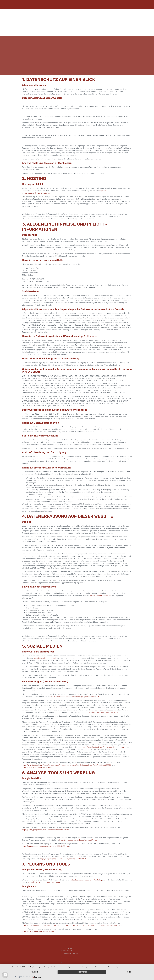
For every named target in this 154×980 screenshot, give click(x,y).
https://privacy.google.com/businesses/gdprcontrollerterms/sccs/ (98, 922)
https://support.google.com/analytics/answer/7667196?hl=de (63, 856)
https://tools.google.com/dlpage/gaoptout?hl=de (78, 837)
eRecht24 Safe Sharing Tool (45, 655)
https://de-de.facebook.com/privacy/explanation (105, 709)
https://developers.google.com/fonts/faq (86, 877)
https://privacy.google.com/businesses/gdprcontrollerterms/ (45, 922)
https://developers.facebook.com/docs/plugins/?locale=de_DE (75, 693)
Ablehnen (33, 973)
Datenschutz (67, 947)
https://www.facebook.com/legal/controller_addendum (104, 744)
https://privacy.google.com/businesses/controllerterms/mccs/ (46, 827)
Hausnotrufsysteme (70, 952)
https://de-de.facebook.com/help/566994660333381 (91, 762)
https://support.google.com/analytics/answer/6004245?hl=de (46, 843)
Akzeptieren (82, 973)
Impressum (67, 950)
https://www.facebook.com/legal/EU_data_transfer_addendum (46, 762)
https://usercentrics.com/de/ (100, 592)
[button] (70, 955)
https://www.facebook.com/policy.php (37, 764)
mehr (131, 973)
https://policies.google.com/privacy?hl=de (45, 879)
